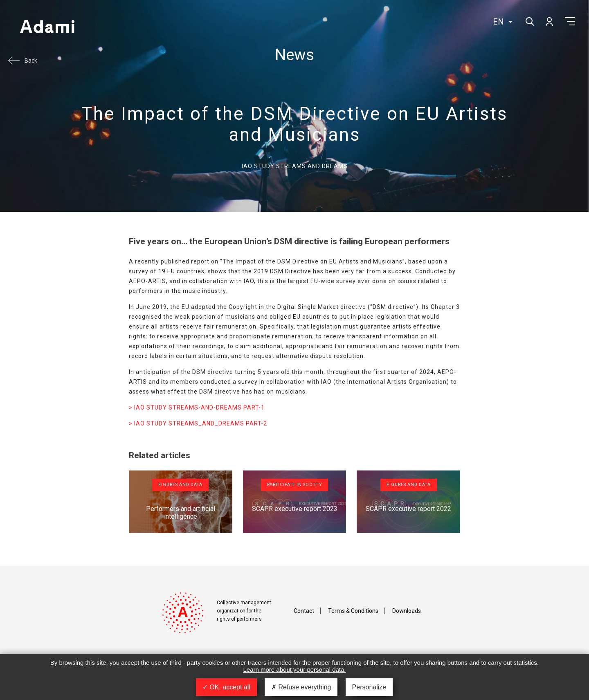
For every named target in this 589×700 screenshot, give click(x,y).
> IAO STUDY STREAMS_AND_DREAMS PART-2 (198, 423)
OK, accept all (226, 687)
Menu (570, 21)
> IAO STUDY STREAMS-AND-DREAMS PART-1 (197, 407)
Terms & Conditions (353, 611)
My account (549, 21)
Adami (47, 27)
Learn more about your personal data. (295, 670)
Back (31, 61)
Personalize (369, 687)
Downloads (407, 611)
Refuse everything (301, 687)
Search (529, 21)
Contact (304, 611)
